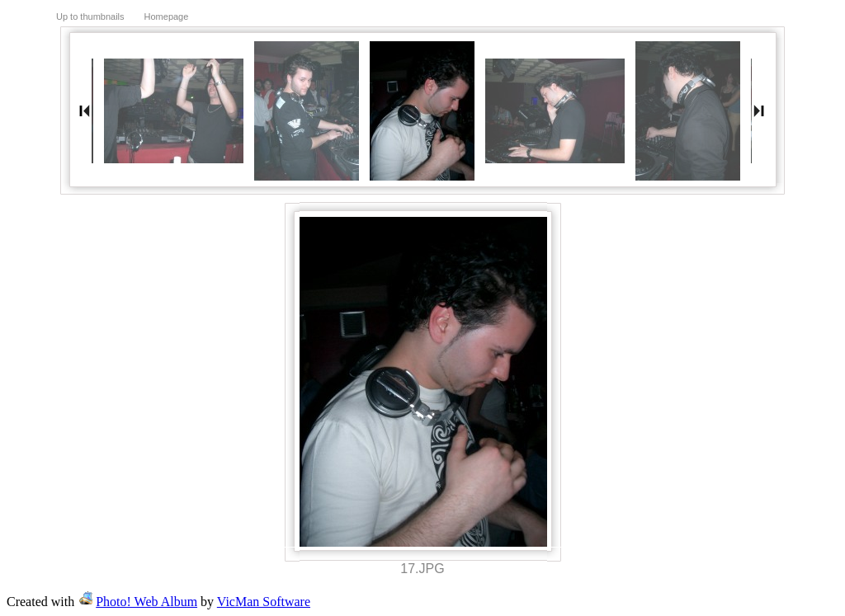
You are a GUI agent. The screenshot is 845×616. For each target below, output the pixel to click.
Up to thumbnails (90, 16)
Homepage (167, 16)
